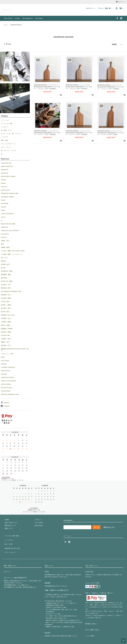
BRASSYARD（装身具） (9, 176)
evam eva (4, 186)
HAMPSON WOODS (16, 25)
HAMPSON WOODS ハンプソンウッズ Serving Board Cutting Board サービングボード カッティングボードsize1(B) (47, 86)
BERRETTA (5, 169)
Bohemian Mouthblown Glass (10, 394)
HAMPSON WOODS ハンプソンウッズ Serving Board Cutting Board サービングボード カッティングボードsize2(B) (47, 132)
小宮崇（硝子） (6, 301)
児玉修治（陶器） (7, 297)
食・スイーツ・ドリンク (9, 150)
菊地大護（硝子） (7, 287)
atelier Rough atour (7, 166)
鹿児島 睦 (4, 277)
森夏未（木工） (6, 341)
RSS (5, 540)
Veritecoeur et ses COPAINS (10, 230)
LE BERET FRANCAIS (8, 367)
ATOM (10, 540)
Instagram (7, 405)
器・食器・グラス (7, 130)
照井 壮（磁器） (6, 324)
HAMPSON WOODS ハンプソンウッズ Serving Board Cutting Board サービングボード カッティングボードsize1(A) (79, 86)
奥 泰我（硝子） (6, 264)
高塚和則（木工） (7, 294)
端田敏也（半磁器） (7, 328)
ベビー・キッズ (6, 146)
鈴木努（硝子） (6, 311)
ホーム (6, 25)
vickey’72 (4, 237)
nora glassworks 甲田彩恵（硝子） (12, 291)
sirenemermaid (6, 390)
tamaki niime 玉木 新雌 (8, 223)
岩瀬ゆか (4, 260)
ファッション (5, 119)
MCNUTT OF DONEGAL (9, 380)
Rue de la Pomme (7, 387)
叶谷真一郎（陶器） (7, 281)
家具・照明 (4, 140)
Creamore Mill (5, 335)
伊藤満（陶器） (6, 247)
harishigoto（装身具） (8, 196)
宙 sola (3, 267)
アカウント (121, 2)
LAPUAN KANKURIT (7, 213)
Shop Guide (8, 18)
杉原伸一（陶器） (7, 304)
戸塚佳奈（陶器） (7, 321)
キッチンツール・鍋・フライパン (11, 133)
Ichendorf (4, 373)
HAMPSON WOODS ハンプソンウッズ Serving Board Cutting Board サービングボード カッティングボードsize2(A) (79, 132)
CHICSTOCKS (6, 370)
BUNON (4, 179)
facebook (6, 402)
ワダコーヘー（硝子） (8, 353)
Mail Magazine (28, 18)
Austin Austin (5, 360)
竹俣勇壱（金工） (7, 318)
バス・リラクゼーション (9, 143)
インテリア (4, 136)
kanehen (4, 206)
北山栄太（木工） (7, 284)
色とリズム (4, 257)
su (2, 220)
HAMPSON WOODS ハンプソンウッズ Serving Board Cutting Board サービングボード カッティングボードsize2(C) (110, 86)
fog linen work (5, 189)
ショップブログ (9, 537)
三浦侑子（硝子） (7, 338)
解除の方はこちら (109, 526)
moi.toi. (3, 216)
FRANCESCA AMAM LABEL (10, 193)
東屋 (2, 243)
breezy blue (5, 172)
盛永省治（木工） (7, 345)
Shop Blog (39, 18)
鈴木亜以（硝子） (7, 308)
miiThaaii (4, 363)
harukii (3, 199)
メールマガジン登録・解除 (12, 534)
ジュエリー (4, 126)
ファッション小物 (7, 123)
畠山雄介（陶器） (7, 331)
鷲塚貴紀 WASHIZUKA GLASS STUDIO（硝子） (15, 349)
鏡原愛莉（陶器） (7, 274)
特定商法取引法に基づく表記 (13, 543)
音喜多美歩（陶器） (7, 270)
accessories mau (6, 162)
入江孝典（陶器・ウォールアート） (12, 253)
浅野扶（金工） (6, 240)
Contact (17, 18)
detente (3, 182)
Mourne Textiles (6, 384)
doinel (3, 356)
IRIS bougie (5, 203)
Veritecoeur (5, 226)
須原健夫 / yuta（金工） (8, 314)
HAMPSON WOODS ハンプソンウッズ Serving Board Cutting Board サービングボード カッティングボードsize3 (110, 132)
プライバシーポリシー (11, 546)
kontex (3, 210)
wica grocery (5, 233)
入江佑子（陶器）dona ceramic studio (13, 250)
